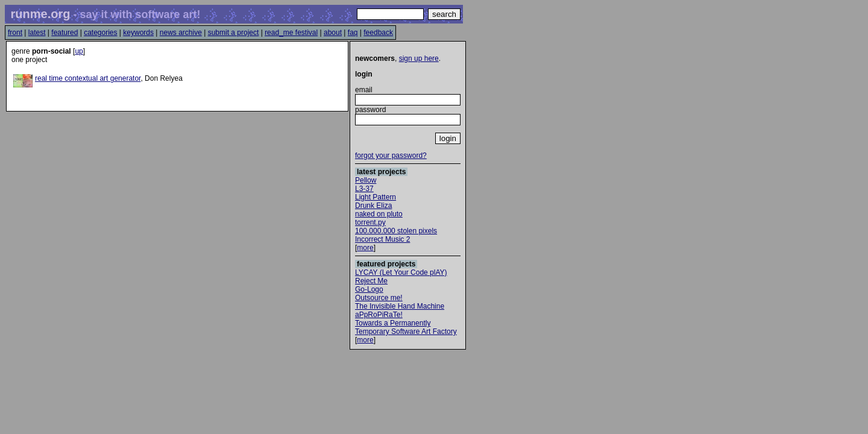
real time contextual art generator (88, 78)
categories (100, 33)
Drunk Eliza (373, 206)
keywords (138, 33)
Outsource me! (379, 298)
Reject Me (371, 281)
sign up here (419, 58)
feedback (378, 33)
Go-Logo (369, 289)
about (333, 33)
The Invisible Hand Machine (400, 306)
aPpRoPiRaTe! (379, 315)
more (365, 248)
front (15, 33)
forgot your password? (391, 156)
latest (37, 33)
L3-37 (364, 189)
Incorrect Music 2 (382, 239)
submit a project (234, 33)
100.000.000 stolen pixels (396, 231)
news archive (181, 33)
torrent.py (370, 222)
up (79, 51)
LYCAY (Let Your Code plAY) (401, 272)
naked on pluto (379, 214)
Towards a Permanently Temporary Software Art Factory (406, 327)
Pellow (366, 180)
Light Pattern (376, 197)
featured (64, 33)
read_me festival (291, 33)
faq (353, 33)
